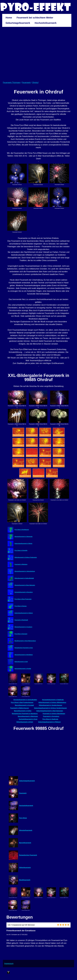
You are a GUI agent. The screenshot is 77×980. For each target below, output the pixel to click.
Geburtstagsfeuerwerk (18, 23)
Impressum (9, 963)
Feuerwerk (26, 83)
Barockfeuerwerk (25, 843)
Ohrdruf (35, 83)
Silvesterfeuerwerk (26, 830)
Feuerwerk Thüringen (12, 83)
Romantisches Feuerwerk (28, 855)
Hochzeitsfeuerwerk (46, 23)
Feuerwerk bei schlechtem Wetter (35, 18)
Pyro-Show (23, 818)
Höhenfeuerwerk (25, 867)
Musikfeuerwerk (25, 880)
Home (9, 18)
